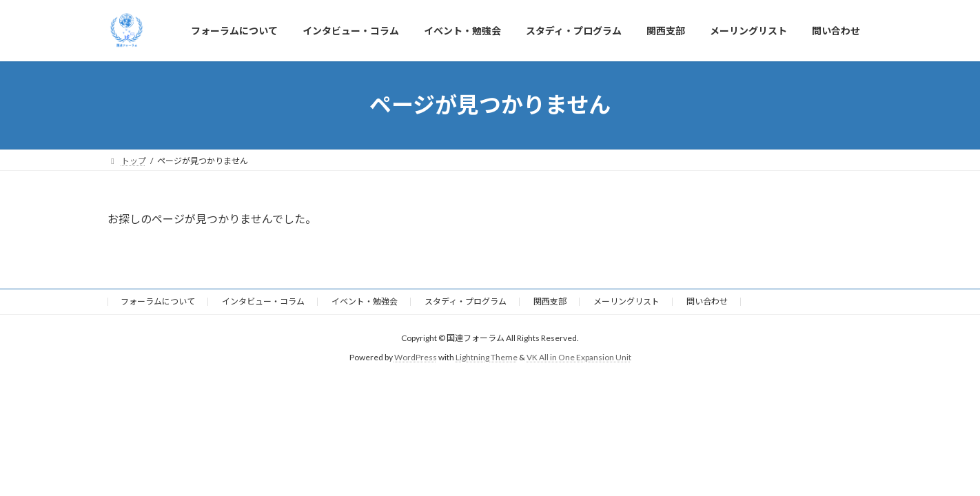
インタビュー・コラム (263, 301)
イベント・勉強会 (365, 301)
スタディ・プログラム (466, 301)
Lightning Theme (487, 357)
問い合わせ (707, 301)
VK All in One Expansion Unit (579, 357)
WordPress (416, 357)
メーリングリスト (626, 301)
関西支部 (550, 301)
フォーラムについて (158, 301)
